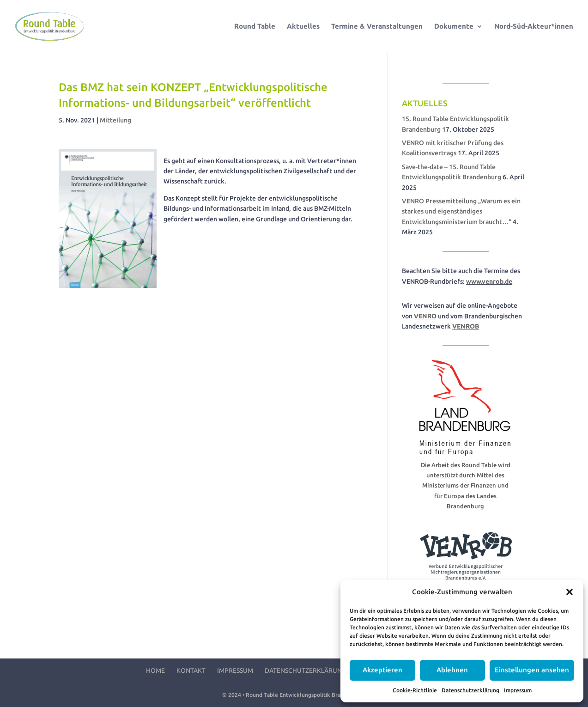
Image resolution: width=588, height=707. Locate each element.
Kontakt (191, 670)
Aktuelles (303, 27)
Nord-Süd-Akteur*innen (534, 27)
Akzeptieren (382, 670)
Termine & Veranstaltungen (377, 27)
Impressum (518, 690)
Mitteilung (115, 120)
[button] (570, 592)
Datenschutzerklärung (470, 690)
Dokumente (454, 27)
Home (155, 670)
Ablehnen (452, 670)
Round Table (255, 27)
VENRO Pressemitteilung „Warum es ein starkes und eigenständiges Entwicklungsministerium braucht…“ (461, 211)
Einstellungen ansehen (532, 670)
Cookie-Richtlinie (415, 690)
